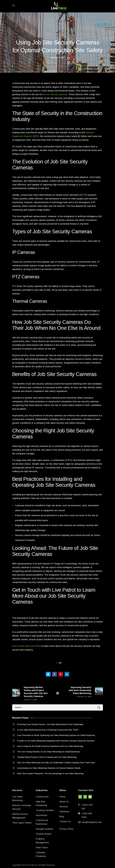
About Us (64, 802)
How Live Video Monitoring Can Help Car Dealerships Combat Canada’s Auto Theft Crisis (56, 763)
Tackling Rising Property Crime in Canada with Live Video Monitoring (47, 757)
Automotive (41, 815)
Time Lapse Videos (22, 823)
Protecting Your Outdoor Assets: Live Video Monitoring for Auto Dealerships (50, 724)
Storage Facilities (44, 829)
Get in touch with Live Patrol (26, 646)
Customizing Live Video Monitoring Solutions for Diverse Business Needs (49, 768)
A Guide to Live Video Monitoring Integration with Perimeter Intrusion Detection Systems (56, 741)
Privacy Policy (66, 829)
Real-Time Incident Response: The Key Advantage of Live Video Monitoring (50, 774)
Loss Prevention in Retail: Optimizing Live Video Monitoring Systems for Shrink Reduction (56, 735)
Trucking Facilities (45, 810)
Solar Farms (42, 848)
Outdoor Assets (44, 834)
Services (64, 807)
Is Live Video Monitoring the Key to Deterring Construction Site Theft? (48, 730)
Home (62, 797)
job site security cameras (55, 94)
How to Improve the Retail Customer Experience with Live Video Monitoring (50, 746)
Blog (62, 817)
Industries (64, 812)
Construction (42, 797)
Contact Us (65, 821)
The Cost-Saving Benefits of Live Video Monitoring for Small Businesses (49, 752)
